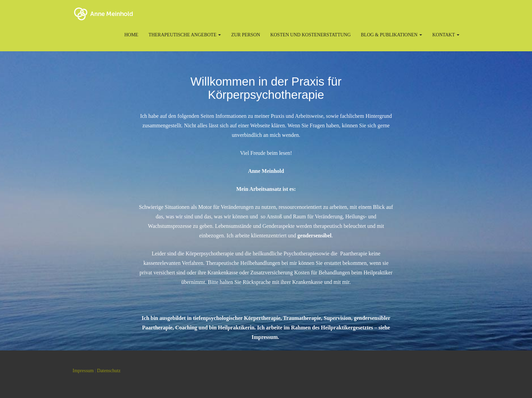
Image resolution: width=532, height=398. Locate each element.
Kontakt (446, 35)
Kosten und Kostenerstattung (311, 35)
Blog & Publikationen (392, 35)
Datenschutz (109, 371)
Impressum (83, 371)
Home (131, 35)
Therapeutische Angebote (185, 35)
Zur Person (245, 35)
